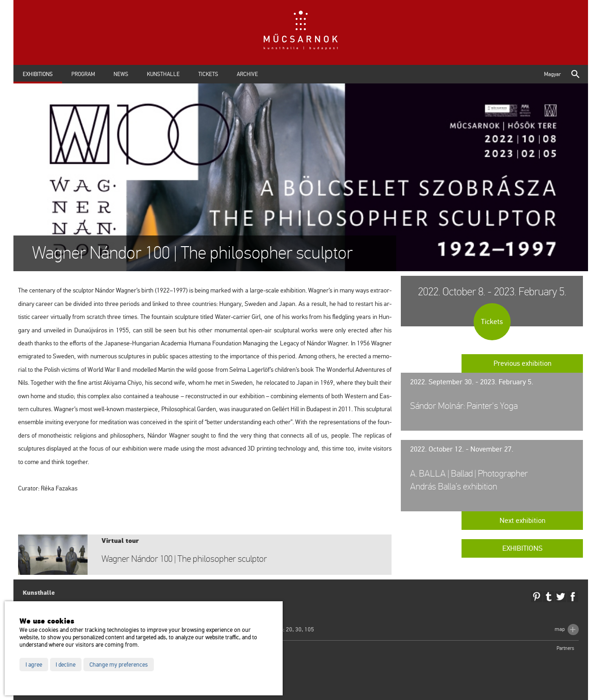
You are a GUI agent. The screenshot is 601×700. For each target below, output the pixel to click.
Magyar (552, 74)
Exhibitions (38, 74)
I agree (34, 665)
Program (83, 74)
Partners (565, 648)
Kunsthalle (163, 74)
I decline (66, 665)
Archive (247, 74)
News (121, 74)
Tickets (208, 74)
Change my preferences (119, 665)
